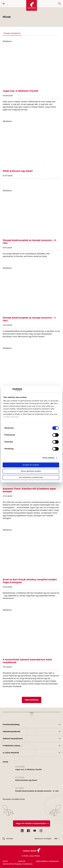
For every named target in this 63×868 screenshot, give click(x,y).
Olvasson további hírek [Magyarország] (14, 799)
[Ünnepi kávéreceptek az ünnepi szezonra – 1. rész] (32, 292)
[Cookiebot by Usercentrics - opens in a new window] (12, 389)
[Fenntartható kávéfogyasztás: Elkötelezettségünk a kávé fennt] (32, 372)
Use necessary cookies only (31, 477)
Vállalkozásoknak (11, 732)
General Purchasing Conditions (18, 864)
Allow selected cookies (31, 471)
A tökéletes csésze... (12, 746)
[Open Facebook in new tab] (28, 831)
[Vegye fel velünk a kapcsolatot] (32, 823)
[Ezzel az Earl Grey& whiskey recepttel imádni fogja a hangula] (32, 554)
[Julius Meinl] (32, 5)
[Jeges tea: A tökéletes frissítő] (32, 65)
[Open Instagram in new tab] (41, 831)
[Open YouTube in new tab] (35, 831)
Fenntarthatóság (11, 725)
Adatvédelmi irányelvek (47, 861)
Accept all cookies (31, 465)
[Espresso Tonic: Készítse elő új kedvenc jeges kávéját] (32, 490)
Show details (48, 458)
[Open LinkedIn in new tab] (22, 831)
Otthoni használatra (13, 739)
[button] (59, 4)
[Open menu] (4, 4)
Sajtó (5, 861)
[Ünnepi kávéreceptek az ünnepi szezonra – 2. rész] (32, 215)
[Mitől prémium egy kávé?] (32, 145)
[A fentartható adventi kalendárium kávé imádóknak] (32, 634)
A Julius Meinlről (11, 753)
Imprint (22, 861)
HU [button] (56, 839)
